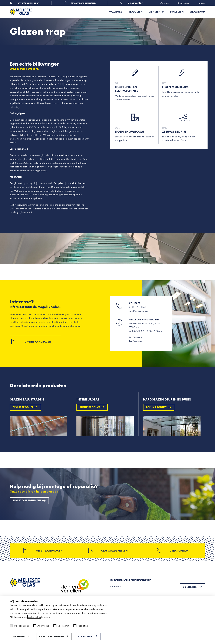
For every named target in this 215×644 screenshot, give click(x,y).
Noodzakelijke (19, 626)
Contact (201, 3)
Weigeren (21, 636)
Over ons (164, 3)
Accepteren (88, 636)
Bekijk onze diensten (29, 500)
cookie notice (34, 617)
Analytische (41, 626)
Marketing (81, 626)
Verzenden (193, 587)
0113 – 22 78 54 (138, 307)
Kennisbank (183, 3)
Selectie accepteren (54, 636)
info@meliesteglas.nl (139, 311)
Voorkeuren (61, 626)
